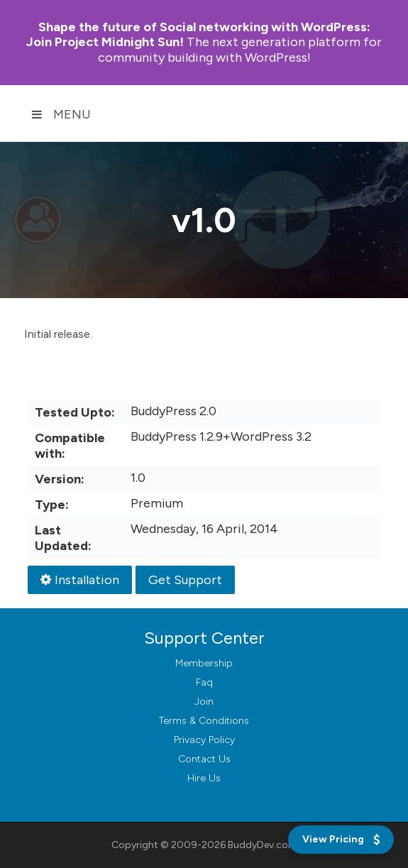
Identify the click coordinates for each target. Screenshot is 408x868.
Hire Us (204, 778)
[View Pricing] (341, 840)
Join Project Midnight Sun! (198, 34)
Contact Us (204, 759)
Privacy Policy (204, 740)
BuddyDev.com (263, 845)
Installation (80, 580)
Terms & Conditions (204, 721)
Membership (204, 663)
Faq (204, 682)
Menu (61, 114)
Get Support (185, 580)
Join (204, 702)
